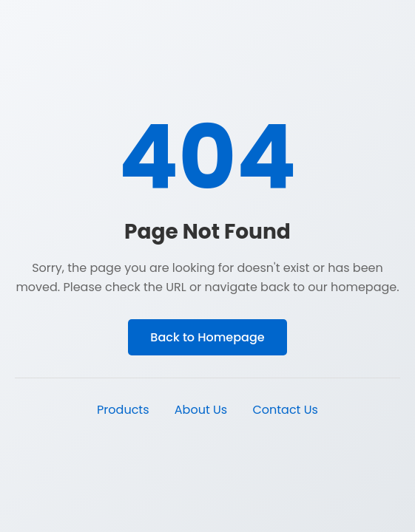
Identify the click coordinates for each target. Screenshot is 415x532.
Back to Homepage (207, 337)
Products (123, 410)
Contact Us (285, 410)
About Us (201, 410)
